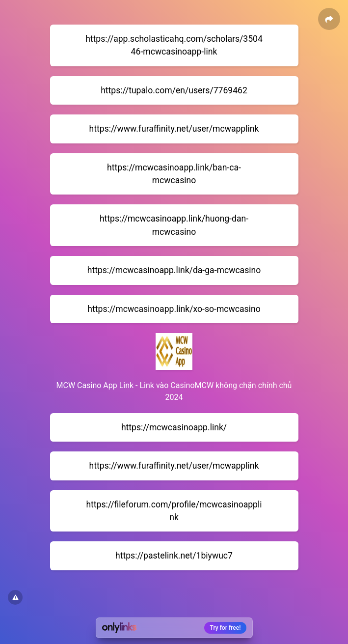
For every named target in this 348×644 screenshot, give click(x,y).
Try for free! (226, 628)
